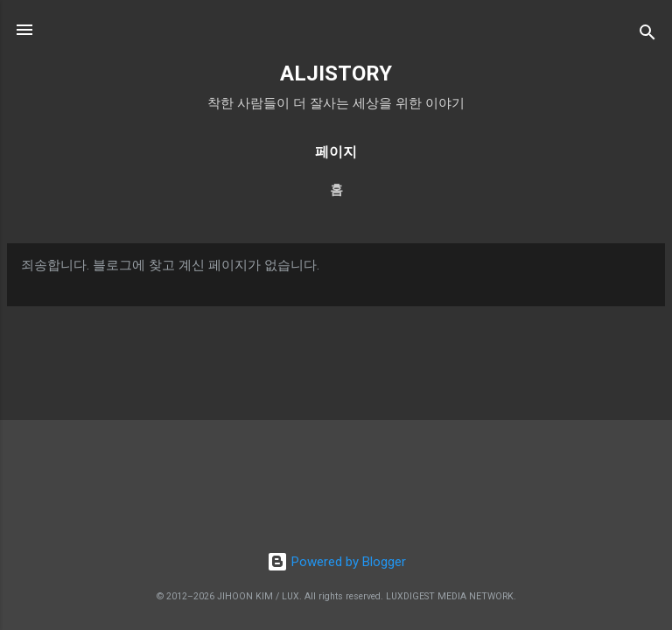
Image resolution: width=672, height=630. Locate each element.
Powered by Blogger (336, 562)
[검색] (647, 35)
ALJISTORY (336, 73)
